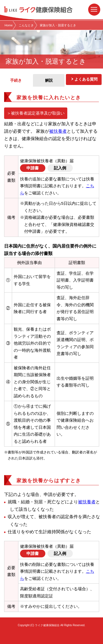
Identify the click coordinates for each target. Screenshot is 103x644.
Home (9, 25)
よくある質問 (86, 79)
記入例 (60, 168)
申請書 (33, 168)
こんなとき (26, 25)
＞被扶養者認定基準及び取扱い (36, 113)
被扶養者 (58, 131)
